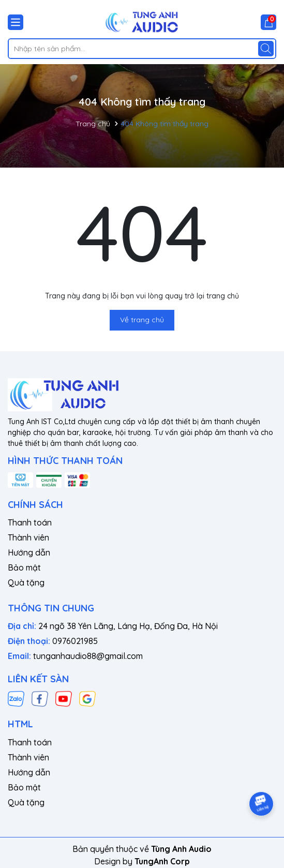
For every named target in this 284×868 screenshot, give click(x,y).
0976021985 (75, 641)
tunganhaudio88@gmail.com (88, 656)
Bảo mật (24, 567)
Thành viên (28, 537)
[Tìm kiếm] (266, 49)
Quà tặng (26, 582)
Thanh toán (30, 522)
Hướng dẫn (29, 552)
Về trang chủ (142, 320)
